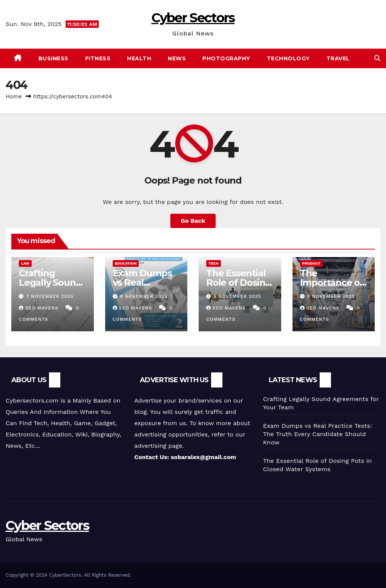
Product (312, 263)
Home (14, 96)
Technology (288, 58)
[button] (377, 58)
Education (126, 263)
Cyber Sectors (193, 18)
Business (54, 58)
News (177, 58)
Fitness (98, 58)
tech (214, 263)
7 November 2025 (50, 296)
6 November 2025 (144, 296)
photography (226, 58)
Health (139, 58)
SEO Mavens (40, 308)
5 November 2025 (237, 296)
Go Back (193, 221)
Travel (338, 58)
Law (25, 263)
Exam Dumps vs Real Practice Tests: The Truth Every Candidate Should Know (318, 434)
